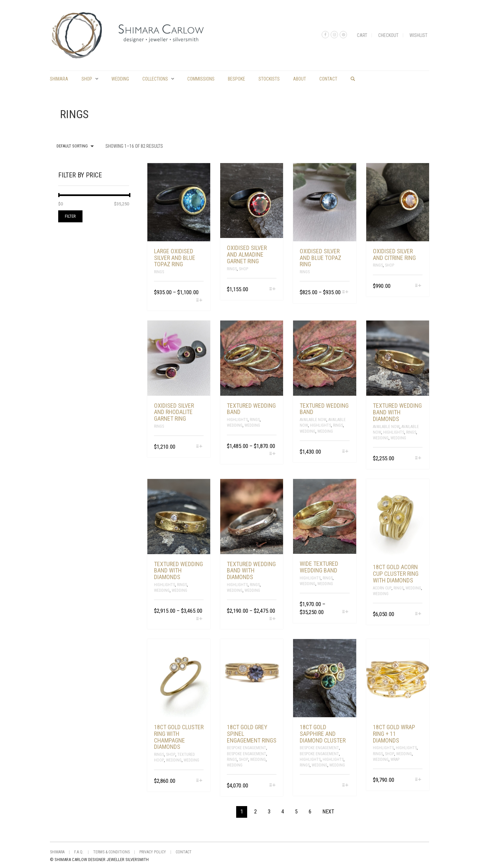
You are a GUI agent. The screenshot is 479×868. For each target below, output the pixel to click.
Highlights (237, 420)
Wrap (395, 759)
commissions (201, 79)
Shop (87, 79)
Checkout (388, 35)
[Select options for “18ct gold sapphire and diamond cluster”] (345, 786)
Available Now (313, 420)
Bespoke (237, 79)
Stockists (269, 79)
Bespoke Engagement (246, 748)
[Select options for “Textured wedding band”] (272, 454)
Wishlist (418, 35)
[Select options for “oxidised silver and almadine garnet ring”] (272, 289)
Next (328, 812)
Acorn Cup (382, 588)
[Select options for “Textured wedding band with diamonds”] (418, 458)
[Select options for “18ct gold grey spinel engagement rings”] (272, 786)
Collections (155, 79)
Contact (328, 79)
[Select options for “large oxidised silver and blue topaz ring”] (199, 301)
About (300, 79)
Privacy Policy (153, 852)
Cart (362, 35)
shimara (59, 79)
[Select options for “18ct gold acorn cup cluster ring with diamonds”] (418, 614)
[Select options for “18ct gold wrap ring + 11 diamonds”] (418, 780)
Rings (159, 272)
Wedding (120, 79)
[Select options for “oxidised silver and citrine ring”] (418, 286)
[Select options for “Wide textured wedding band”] (345, 612)
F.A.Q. (79, 852)
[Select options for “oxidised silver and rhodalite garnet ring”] (199, 447)
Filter (70, 216)
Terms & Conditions (111, 852)
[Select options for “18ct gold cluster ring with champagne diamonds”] (199, 781)
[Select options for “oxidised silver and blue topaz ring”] (345, 292)
